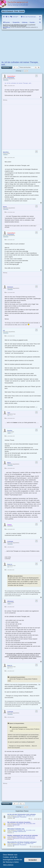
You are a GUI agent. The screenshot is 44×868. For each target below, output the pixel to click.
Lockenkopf (10, 542)
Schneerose (10, 287)
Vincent (5, 207)
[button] (27, 71)
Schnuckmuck (11, 78)
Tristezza (9, 525)
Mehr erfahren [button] (8, 865)
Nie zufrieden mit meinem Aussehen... (19, 822)
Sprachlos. (10, 431)
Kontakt (22, 11)
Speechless (6, 152)
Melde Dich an (7, 27)
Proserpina (20, 830)
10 (38, 819)
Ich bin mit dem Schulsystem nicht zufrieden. (22, 814)
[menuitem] (8, 17)
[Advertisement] (22, 45)
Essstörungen (16, 825)
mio (4, 330)
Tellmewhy (20, 837)
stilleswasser (10, 601)
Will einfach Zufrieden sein (16, 829)
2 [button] (25, 71)
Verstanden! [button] (33, 860)
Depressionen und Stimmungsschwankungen (24, 838)
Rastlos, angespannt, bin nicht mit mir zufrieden (23, 835)
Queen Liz (10, 564)
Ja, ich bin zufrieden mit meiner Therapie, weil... (20, 63)
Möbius (9, 463)
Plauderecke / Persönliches (20, 817)
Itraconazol (20, 824)
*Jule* (9, 413)
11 (40, 819)
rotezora (19, 844)
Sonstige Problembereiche (19, 831)
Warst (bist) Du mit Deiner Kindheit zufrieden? (22, 842)
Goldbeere (20, 816)
